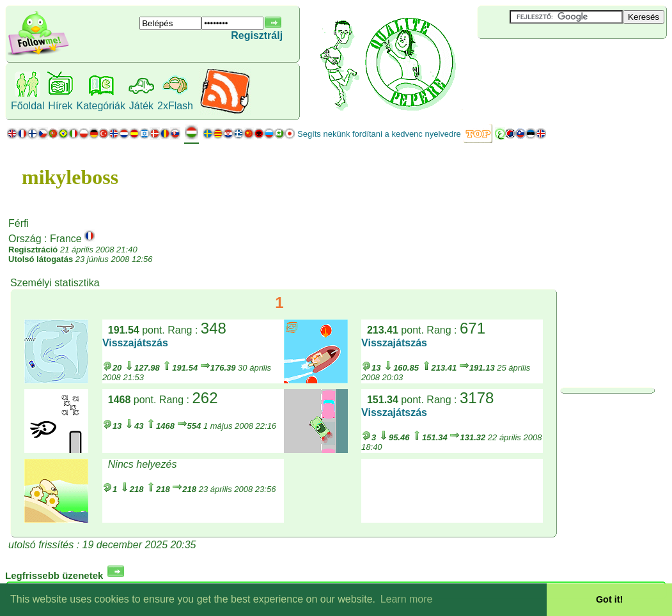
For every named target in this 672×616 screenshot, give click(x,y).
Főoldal (27, 106)
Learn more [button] (407, 599)
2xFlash (175, 106)
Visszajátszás (135, 343)
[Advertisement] (554, 60)
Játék (141, 106)
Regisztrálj (257, 35)
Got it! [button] (609, 599)
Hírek (60, 106)
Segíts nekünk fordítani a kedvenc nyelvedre (379, 134)
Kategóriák (101, 106)
